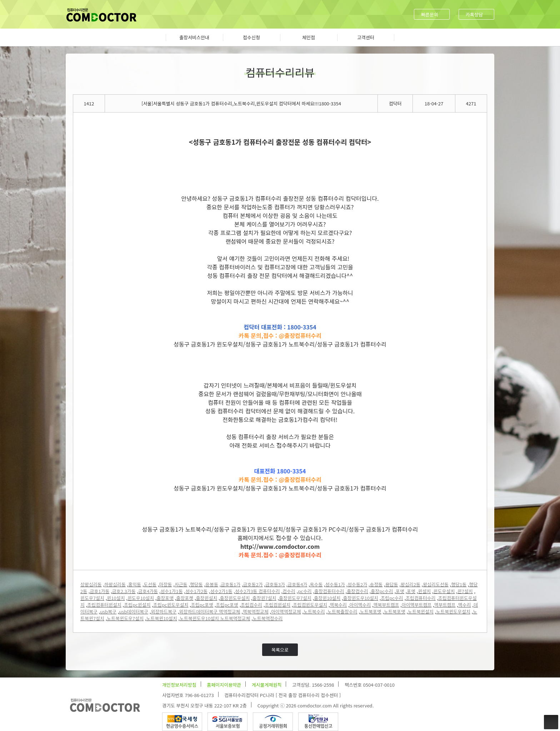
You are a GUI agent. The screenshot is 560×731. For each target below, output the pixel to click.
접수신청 (251, 37)
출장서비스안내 (194, 37)
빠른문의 (430, 14)
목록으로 (280, 650)
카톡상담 (474, 14)
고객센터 (366, 37)
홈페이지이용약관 (224, 685)
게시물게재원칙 (267, 685)
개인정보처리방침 (179, 685)
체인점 (309, 37)
